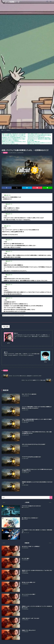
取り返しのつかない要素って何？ (34, 141)
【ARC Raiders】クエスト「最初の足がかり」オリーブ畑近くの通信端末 (16, 139)
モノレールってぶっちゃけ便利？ (8, 143)
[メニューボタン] (51, 2)
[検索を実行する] (51, 497)
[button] (7, 188)
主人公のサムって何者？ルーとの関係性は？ (11, 140)
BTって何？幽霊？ (31, 140)
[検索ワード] (27, 497)
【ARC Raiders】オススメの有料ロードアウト (36, 136)
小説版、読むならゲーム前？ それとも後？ (10, 144)
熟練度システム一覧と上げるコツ (34, 144)
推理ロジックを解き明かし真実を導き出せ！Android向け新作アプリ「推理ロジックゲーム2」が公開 (21, 134)
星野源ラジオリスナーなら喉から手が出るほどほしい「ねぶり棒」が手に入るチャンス (19, 141)
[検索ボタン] (47, 2)
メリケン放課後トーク (11, 2)
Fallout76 (5, 153)
